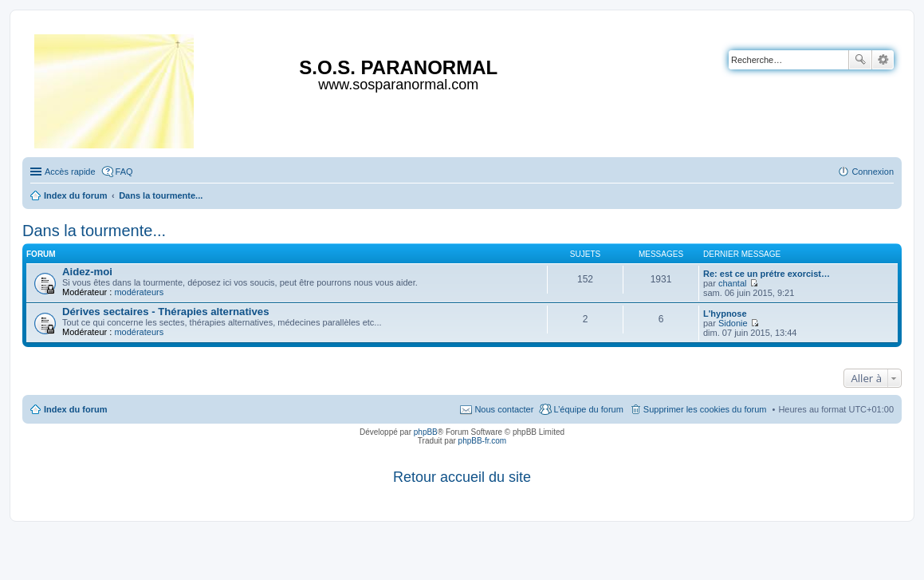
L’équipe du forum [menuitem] (588, 409)
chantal (732, 283)
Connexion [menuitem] (873, 172)
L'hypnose (725, 314)
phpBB (426, 432)
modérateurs (139, 292)
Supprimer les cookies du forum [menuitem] (705, 409)
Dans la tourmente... (94, 231)
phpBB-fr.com (483, 441)
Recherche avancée (883, 60)
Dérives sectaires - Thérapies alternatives (166, 312)
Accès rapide (70, 172)
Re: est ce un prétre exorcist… (767, 274)
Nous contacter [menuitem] (504, 409)
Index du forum (75, 409)
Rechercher (860, 60)
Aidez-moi (87, 272)
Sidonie (733, 323)
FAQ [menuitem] (124, 172)
